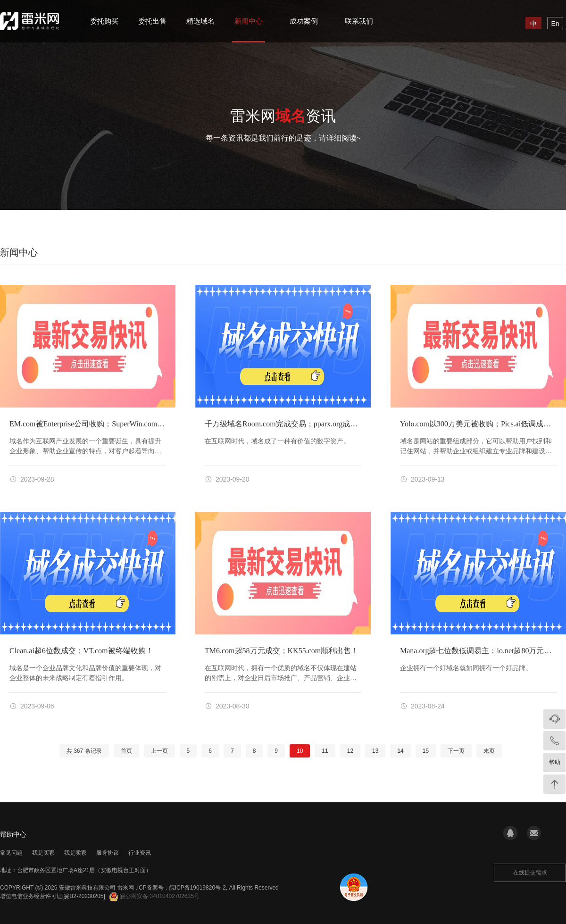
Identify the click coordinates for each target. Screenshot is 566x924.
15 (426, 751)
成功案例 (304, 21)
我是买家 (43, 853)
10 (300, 751)
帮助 (555, 762)
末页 (489, 751)
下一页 (456, 751)
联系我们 (359, 21)
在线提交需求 (530, 873)
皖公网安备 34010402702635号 (154, 896)
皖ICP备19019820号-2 (198, 888)
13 (375, 751)
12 (350, 751)
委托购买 (104, 21)
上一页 (159, 751)
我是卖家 (75, 853)
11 (325, 751)
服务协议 (108, 853)
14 (400, 751)
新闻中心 (249, 21)
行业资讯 (140, 853)
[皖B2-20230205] (84, 896)
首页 (126, 751)
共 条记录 (84, 751)
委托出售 (152, 21)
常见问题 (11, 853)
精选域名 (200, 21)
